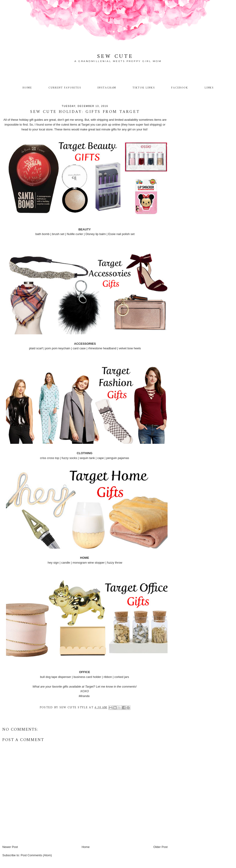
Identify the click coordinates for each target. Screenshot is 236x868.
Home (27, 88)
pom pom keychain (58, 348)
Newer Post (10, 847)
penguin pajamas (118, 458)
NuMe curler (75, 234)
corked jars (122, 677)
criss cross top (50, 458)
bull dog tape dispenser (56, 677)
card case (79, 348)
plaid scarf (36, 348)
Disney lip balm (96, 234)
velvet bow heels (130, 348)
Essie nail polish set (121, 234)
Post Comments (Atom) (36, 855)
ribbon (108, 677)
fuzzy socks (69, 458)
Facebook (180, 88)
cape (100, 458)
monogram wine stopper (89, 563)
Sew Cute (115, 57)
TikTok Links (144, 88)
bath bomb (42, 234)
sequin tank (87, 458)
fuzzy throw (115, 563)
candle (66, 563)
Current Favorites (65, 88)
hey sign (53, 563)
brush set (58, 234)
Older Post (161, 847)
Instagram (107, 88)
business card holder (87, 677)
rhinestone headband (102, 348)
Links (209, 88)
